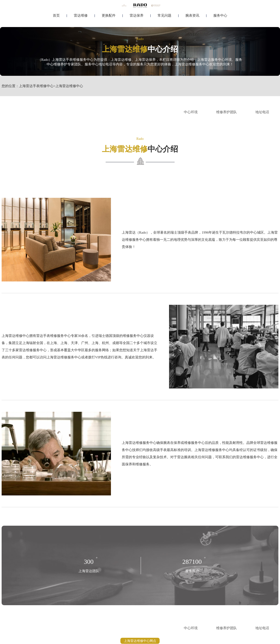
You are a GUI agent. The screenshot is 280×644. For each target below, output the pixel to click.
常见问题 (164, 16)
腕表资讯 (192, 16)
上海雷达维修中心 (69, 86)
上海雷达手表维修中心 (36, 86)
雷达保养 (137, 16)
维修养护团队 (226, 112)
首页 (56, 16)
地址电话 (262, 112)
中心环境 (191, 112)
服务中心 (220, 16)
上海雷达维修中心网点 (140, 641)
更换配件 (109, 16)
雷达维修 (81, 16)
